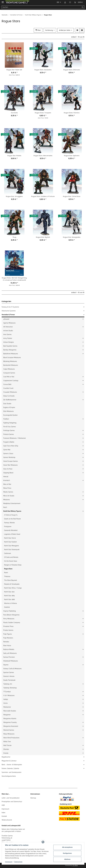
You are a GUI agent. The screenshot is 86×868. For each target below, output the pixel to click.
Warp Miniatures (9, 734)
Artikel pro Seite (65, 30)
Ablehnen (67, 859)
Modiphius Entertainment (12, 503)
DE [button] (58, 2)
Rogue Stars (8, 569)
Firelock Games (9, 434)
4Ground (6, 319)
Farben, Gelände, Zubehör (10, 768)
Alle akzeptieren (67, 847)
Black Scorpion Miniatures (12, 357)
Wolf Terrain (7, 745)
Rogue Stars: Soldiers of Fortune (43, 196)
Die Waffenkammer (10, 400)
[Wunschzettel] (70, 2)
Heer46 (6, 477)
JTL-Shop (75, 865)
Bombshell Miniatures (11, 365)
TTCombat (7, 692)
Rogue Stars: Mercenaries (43, 156)
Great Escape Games (11, 461)
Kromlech (7, 480)
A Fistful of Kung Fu (11, 515)
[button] (65, 2)
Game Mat (7, 450)
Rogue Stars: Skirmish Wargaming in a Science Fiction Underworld (14, 279)
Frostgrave (8, 526)
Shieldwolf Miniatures (11, 661)
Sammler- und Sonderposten (12, 772)
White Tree (7, 742)
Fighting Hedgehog (10, 423)
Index (3, 813)
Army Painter (8, 338)
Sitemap (33, 798)
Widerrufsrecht (7, 820)
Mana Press (7, 488)
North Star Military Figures (12, 511)
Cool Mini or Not (9, 377)
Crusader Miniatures (10, 392)
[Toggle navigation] (3, 1)
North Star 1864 (9, 596)
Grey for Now (8, 469)
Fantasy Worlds (9, 523)
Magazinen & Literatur (9, 761)
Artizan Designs (9, 342)
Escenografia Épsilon (10, 415)
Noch (5, 507)
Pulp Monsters (8, 638)
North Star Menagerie (11, 546)
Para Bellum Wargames (11, 615)
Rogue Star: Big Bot (43, 237)
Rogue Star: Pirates (14, 156)
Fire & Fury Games (10, 427)
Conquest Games (9, 373)
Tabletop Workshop (10, 688)
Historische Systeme (9, 311)
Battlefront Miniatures (11, 354)
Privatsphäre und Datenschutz (12, 802)
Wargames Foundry (10, 722)
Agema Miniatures (9, 323)
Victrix (5, 703)
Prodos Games (8, 630)
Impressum (5, 809)
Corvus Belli (7, 384)
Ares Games (7, 334)
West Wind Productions (11, 738)
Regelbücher (6, 757)
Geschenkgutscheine (9, 776)
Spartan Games (9, 672)
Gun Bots (14, 113)
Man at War (7, 484)
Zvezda (6, 753)
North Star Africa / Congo (13, 588)
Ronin (6, 573)
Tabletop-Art (8, 684)
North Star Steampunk (12, 550)
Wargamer (7, 715)
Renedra (6, 642)
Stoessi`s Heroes (9, 676)
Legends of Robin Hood (12, 534)
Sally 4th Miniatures (10, 653)
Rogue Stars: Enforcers (72, 70)
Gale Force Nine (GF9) (11, 446)
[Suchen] (41, 7)
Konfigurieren (67, 853)
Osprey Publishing (10, 611)
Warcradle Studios (10, 711)
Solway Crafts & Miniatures (12, 669)
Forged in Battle (9, 442)
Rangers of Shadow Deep (13, 565)
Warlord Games (9, 730)
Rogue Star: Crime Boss (72, 196)
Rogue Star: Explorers (72, 156)
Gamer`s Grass (8, 454)
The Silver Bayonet (11, 580)
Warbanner (7, 707)
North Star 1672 (9, 592)
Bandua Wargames (10, 350)
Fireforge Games (9, 430)
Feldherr (6, 419)
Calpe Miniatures (9, 369)
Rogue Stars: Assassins (43, 70)
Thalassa (7, 576)
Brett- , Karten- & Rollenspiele (12, 765)
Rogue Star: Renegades (72, 237)
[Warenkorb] (78, 2)
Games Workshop (9, 457)
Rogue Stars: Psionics (72, 113)
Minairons (7, 500)
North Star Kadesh (10, 542)
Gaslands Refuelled (11, 530)
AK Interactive (8, 327)
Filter (38, 30)
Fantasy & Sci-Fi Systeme (10, 307)
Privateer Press (8, 626)
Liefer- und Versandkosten (11, 798)
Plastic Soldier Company (12, 623)
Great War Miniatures (10, 465)
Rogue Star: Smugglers (14, 196)
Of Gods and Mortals (11, 557)
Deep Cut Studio (9, 396)
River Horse (7, 646)
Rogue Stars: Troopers (43, 113)
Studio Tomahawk (9, 680)
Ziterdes (6, 749)
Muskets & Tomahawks (12, 584)
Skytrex (6, 665)
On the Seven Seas (11, 561)
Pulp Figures (8, 634)
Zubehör (7, 607)
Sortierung (49, 30)
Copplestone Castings (11, 381)
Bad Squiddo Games (10, 346)
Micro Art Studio (9, 496)
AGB (3, 805)
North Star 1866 (9, 599)
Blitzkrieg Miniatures (10, 361)
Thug (14, 237)
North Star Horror (10, 538)
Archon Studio (8, 331)
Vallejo (6, 699)
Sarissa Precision (9, 657)
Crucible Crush (8, 388)
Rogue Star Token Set (14, 70)
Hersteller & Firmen (8, 315)
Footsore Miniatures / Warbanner (15, 438)
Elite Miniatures (8, 411)
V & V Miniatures (9, 695)
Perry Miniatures (9, 619)
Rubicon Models (9, 649)
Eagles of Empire (9, 407)
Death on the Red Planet (12, 519)
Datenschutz (18, 862)
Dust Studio (7, 404)
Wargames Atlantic (10, 719)
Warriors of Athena (10, 603)
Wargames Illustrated (11, 726)
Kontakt (4, 816)
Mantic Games (8, 492)
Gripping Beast (8, 473)
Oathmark (8, 553)
